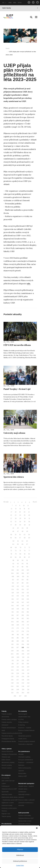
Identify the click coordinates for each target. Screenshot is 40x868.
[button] (37, 828)
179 (28, 631)
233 (18, 677)
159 (28, 615)
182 (23, 635)
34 (20, 522)
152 (13, 612)
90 (23, 560)
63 (27, 541)
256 (15, 696)
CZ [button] (4, 3)
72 (29, 547)
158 (23, 615)
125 (18, 589)
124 (13, 589)
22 (11, 515)
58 (25, 538)
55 (11, 538)
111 (28, 577)
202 (23, 651)
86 (25, 557)
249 (18, 690)
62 (22, 541)
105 (18, 573)
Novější (6, 502)
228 (12, 673)
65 (18, 544)
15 (24, 509)
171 (28, 625)
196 (12, 648)
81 (25, 554)
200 (12, 651)
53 (25, 535)
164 (12, 622)
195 (28, 644)
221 (18, 667)
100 (13, 570)
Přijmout (20, 849)
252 (12, 693)
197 (18, 648)
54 (29, 535)
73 (11, 551)
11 (28, 506)
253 (18, 693)
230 (23, 673)
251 (28, 690)
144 (12, 606)
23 (16, 515)
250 (23, 690)
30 (25, 518)
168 (13, 625)
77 (29, 551)
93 (18, 564)
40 (25, 525)
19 (20, 512)
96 (13, 567)
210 (23, 657)
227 (28, 670)
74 (16, 551)
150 (23, 609)
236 (12, 680)
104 (12, 573)
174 (23, 628)
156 (13, 615)
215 (28, 661)
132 (13, 596)
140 (13, 602)
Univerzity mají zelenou (14, 433)
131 (28, 593)
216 (13, 664)
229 (18, 673)
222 (23, 667)
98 (22, 567)
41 (29, 525)
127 (28, 589)
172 (13, 628)
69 (16, 547)
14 (20, 509)
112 (13, 580)
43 (18, 528)
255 (28, 693)
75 (20, 551)
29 (20, 518)
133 (18, 596)
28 (16, 518)
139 (28, 599)
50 (11, 535)
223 (28, 667)
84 (16, 557)
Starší (35, 502)
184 (13, 638)
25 (25, 515)
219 (28, 664)
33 (16, 522)
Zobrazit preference (20, 861)
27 (11, 518)
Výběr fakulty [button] (20, 8)
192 (12, 644)
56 (16, 538)
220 (12, 667)
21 (29, 512)
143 (28, 602)
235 (28, 677)
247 (28, 686)
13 (16, 509)
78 (11, 554)
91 (27, 560)
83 (11, 557)
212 (13, 661)
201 (18, 651)
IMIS (15, 3)
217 (18, 664)
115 (27, 580)
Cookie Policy (20, 865)
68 (11, 547)
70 (20, 547)
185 (18, 638)
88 (13, 560)
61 (18, 541)
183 (28, 635)
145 (18, 606)
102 (23, 570)
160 (13, 618)
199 (28, 648)
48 (22, 531)
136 (13, 599)
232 (12, 677)
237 (18, 680)
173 (18, 628)
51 (16, 535)
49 (27, 531)
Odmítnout (20, 855)
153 (18, 612)
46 (13, 531)
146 (23, 606)
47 (18, 531)
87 (29, 557)
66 (23, 544)
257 (20, 696)
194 (23, 644)
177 (18, 631)
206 (23, 654)
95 (27, 564)
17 (11, 512)
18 (16, 512)
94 (23, 564)
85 (20, 557)
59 (29, 538)
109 (18, 577)
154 (23, 612)
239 (28, 680)
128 (13, 593)
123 (28, 586)
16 (29, 509)
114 (23, 580)
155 (28, 612)
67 (27, 544)
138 (23, 599)
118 (23, 583)
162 (23, 618)
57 (20, 538)
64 (13, 544)
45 (27, 528)
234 (23, 677)
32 (11, 522)
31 (29, 518)
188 (13, 641)
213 (18, 661)
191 (28, 641)
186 (23, 638)
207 (28, 654)
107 (28, 573)
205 (17, 654)
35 (25, 522)
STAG (20, 3)
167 (28, 622)
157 (18, 615)
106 (23, 573)
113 (18, 580)
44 (23, 528)
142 (23, 602)
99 (27, 567)
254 (23, 693)
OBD (10, 3)
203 (28, 651)
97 (18, 567)
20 (24, 512)
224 (12, 670)
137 (18, 599)
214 (23, 661)
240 (12, 683)
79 (16, 554)
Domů (8, 48)
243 (28, 683)
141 (18, 602)
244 (12, 686)
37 (11, 525)
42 (13, 528)
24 (20, 515)
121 (18, 586)
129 (18, 593)
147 (28, 606)
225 (18, 670)
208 (12, 657)
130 (23, 593)
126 (23, 589)
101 (18, 570)
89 (18, 560)
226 (23, 670)
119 (27, 583)
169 (18, 625)
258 (25, 696)
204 (12, 654)
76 (25, 551)
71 (25, 547)
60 (13, 541)
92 (13, 564)
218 (23, 664)
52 (20, 535)
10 (24, 506)
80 (20, 554)
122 (23, 586)
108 (13, 577)
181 (18, 635)
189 (18, 641)
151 (28, 609)
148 (13, 609)
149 (18, 609)
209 (18, 657)
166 (23, 622)
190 (23, 641)
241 (18, 683)
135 (28, 596)
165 (18, 622)
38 (16, 525)
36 (29, 522)
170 (23, 625)
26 (29, 515)
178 (23, 631)
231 (28, 673)
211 (28, 657)
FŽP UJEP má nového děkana (17, 345)
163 (28, 618)
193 (18, 644)
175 (28, 628)
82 (29, 554)
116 (13, 583)
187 (28, 638)
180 (13, 635)
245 (17, 686)
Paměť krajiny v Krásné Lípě (17, 389)
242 (23, 683)
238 (23, 680)
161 (18, 618)
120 (13, 586)
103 (28, 570)
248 (12, 690)
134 (23, 596)
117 (18, 583)
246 (23, 686)
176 (13, 631)
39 (20, 525)
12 (12, 509)
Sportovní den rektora (14, 477)
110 (23, 577)
